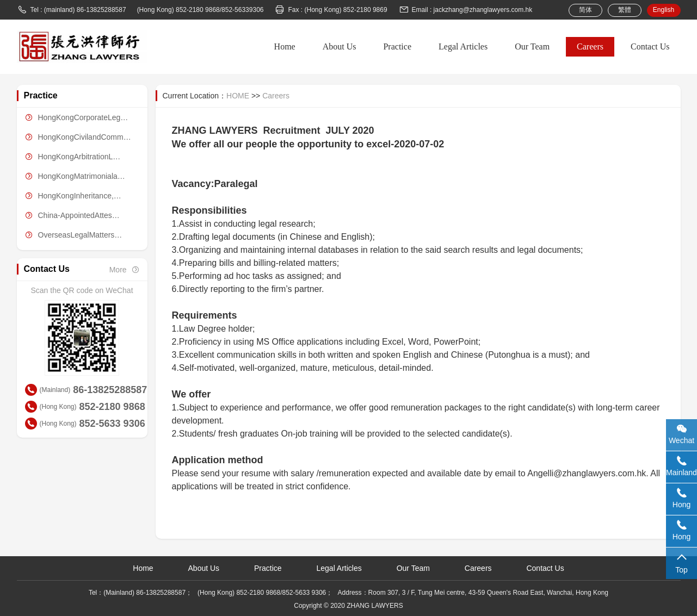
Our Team (532, 46)
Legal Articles (463, 46)
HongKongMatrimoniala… (71, 176)
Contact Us (650, 46)
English (664, 10)
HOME (238, 96)
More (124, 270)
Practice (397, 46)
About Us (340, 46)
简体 (585, 10)
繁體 (625, 10)
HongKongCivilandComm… (74, 137)
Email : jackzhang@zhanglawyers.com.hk (465, 10)
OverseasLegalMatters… (70, 235)
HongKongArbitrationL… (69, 157)
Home (285, 46)
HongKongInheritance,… (69, 196)
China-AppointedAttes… (68, 215)
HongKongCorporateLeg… (73, 117)
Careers (590, 46)
